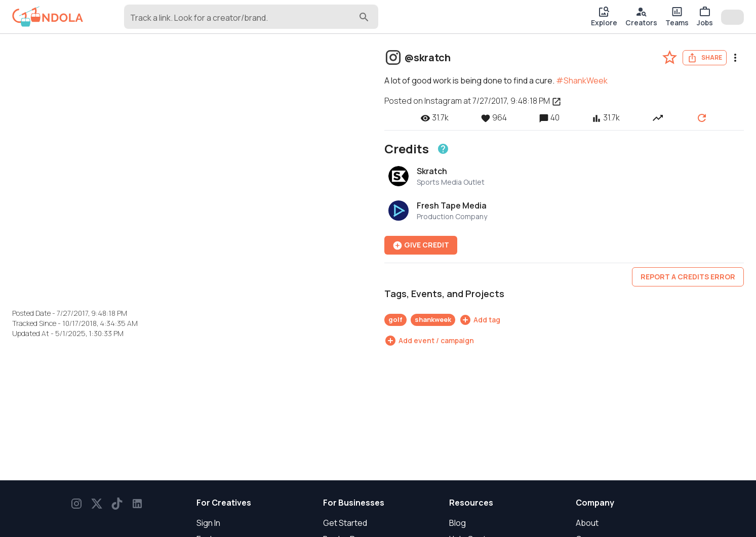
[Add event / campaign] (429, 341)
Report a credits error (688, 277)
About (587, 523)
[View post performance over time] (658, 117)
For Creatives (224, 503)
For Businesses (354, 503)
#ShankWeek (582, 80)
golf (395, 319)
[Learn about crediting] (443, 149)
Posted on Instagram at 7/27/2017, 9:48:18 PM (473, 101)
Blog (457, 523)
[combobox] (243, 21)
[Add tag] (480, 320)
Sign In (208, 523)
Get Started (345, 523)
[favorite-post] (670, 57)
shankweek (433, 319)
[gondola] (48, 17)
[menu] (735, 58)
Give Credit (421, 245)
